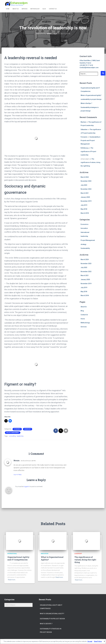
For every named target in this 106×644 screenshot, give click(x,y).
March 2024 (85, 177)
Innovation (84, 228)
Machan (83, 122)
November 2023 (86, 181)
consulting (12, 436)
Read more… (12, 580)
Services (24, 9)
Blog (44, 9)
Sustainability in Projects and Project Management (90, 140)
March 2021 (85, 193)
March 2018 (85, 213)
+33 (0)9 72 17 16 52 (86, 65)
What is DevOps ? (86, 103)
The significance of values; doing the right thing (90, 162)
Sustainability (85, 248)
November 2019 (86, 201)
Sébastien (84, 129)
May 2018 (84, 209)
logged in (27, 486)
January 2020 (85, 197)
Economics (17, 429)
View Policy (98, 641)
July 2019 (84, 205)
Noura (17, 460)
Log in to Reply (18, 474)
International (85, 232)
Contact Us (53, 9)
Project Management (13, 433)
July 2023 (84, 185)
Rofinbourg (84, 148)
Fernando (84, 137)
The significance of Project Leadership (88, 151)
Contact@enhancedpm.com (89, 68)
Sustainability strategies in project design (51, 630)
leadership (28, 429)
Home (8, 9)
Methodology (35, 9)
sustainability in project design (91, 99)
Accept (90, 641)
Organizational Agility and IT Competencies (18, 558)
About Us (16, 9)
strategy (83, 244)
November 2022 (86, 189)
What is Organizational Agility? (91, 95)
